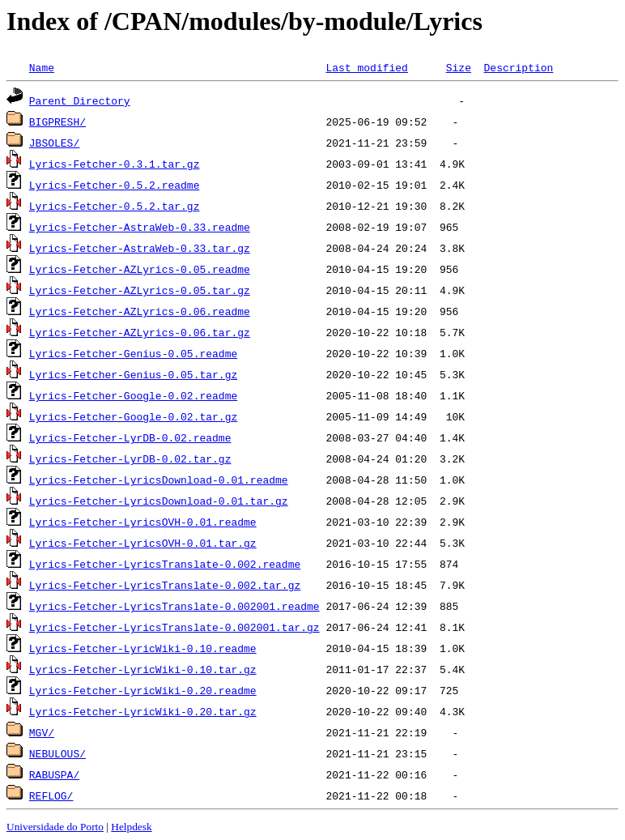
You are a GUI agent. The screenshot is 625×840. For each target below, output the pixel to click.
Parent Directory (80, 100)
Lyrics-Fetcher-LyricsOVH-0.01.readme (143, 522)
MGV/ (42, 732)
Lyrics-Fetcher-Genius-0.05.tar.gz (133, 374)
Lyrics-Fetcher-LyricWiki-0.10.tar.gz (143, 669)
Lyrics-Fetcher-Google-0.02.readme (133, 395)
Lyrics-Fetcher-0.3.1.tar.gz (115, 164)
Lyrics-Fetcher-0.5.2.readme (115, 185)
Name (42, 67)
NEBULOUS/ (57, 753)
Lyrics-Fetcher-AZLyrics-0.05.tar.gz (140, 290)
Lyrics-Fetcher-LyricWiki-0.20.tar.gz (143, 711)
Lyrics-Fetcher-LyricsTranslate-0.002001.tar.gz (174, 627)
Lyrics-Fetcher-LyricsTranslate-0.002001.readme (174, 606)
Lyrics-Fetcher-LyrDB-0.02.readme (130, 437)
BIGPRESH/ (57, 122)
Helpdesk (131, 827)
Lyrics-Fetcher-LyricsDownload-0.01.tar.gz (159, 501)
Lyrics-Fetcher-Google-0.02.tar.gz (133, 416)
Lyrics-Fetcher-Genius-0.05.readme (133, 353)
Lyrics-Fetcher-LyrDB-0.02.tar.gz (130, 458)
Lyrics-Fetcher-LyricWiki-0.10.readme (143, 648)
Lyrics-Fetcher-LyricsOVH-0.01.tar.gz (143, 543)
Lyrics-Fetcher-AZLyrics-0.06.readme (140, 311)
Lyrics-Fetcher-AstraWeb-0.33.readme (140, 227)
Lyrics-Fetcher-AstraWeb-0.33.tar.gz (140, 248)
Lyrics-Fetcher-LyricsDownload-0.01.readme (159, 480)
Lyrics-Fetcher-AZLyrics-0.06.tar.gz (140, 332)
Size (459, 67)
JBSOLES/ (54, 143)
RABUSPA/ (54, 774)
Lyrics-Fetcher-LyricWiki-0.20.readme (143, 690)
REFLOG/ (51, 795)
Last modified (366, 67)
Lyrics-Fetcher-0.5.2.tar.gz (115, 206)
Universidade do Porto (55, 827)
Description (518, 67)
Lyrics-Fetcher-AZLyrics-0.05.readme (140, 269)
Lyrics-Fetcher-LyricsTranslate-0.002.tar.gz (165, 585)
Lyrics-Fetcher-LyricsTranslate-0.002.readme (165, 564)
